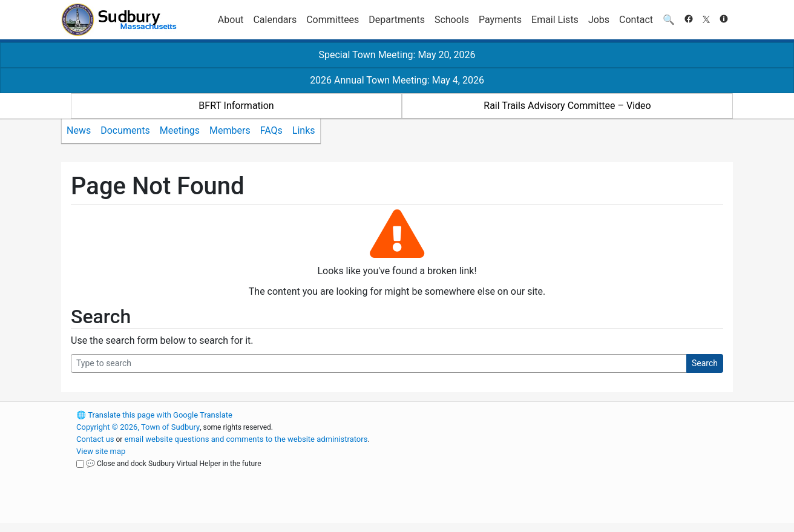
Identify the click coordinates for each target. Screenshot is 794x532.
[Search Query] (379, 363)
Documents (125, 130)
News (79, 130)
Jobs (599, 20)
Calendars (275, 20)
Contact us (95, 439)
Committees (333, 20)
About (231, 20)
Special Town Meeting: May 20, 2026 (397, 55)
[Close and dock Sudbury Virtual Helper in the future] (80, 464)
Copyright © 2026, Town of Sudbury (138, 427)
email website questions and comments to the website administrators (246, 439)
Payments (500, 20)
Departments (397, 20)
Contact (636, 20)
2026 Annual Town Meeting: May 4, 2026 (397, 80)
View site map (101, 451)
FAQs (271, 130)
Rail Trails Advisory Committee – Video (567, 106)
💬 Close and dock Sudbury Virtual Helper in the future (174, 464)
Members (230, 130)
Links (304, 130)
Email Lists (555, 20)
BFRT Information (236, 106)
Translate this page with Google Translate (154, 415)
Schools (452, 20)
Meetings (180, 130)
